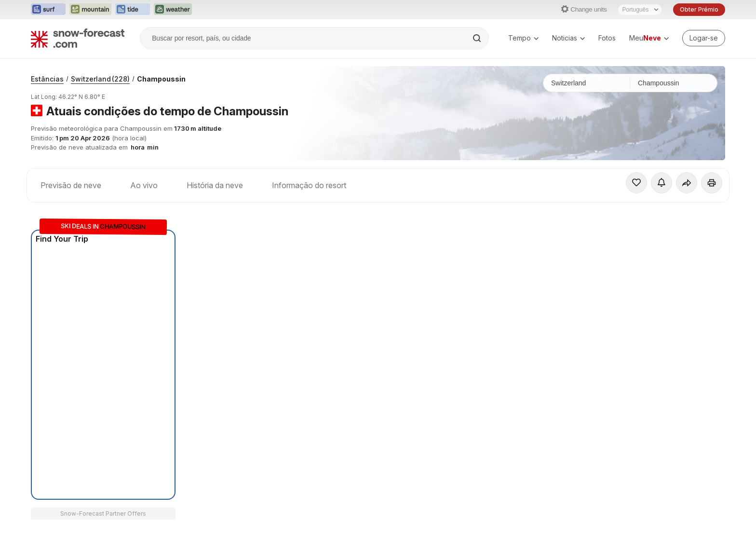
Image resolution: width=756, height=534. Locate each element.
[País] (587, 83)
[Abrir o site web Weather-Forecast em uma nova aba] (173, 10)
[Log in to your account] (704, 38)
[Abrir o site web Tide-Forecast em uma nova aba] (133, 10)
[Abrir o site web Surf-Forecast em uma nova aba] (48, 10)
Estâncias (47, 79)
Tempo (523, 38)
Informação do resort (309, 185)
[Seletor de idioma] (640, 10)
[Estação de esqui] (674, 83)
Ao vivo (144, 185)
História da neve (215, 185)
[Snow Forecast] (78, 38)
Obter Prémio (699, 9)
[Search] (478, 38)
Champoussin (161, 79)
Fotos (607, 38)
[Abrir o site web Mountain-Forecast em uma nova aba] (90, 10)
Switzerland (100, 79)
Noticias (568, 38)
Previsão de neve (71, 185)
